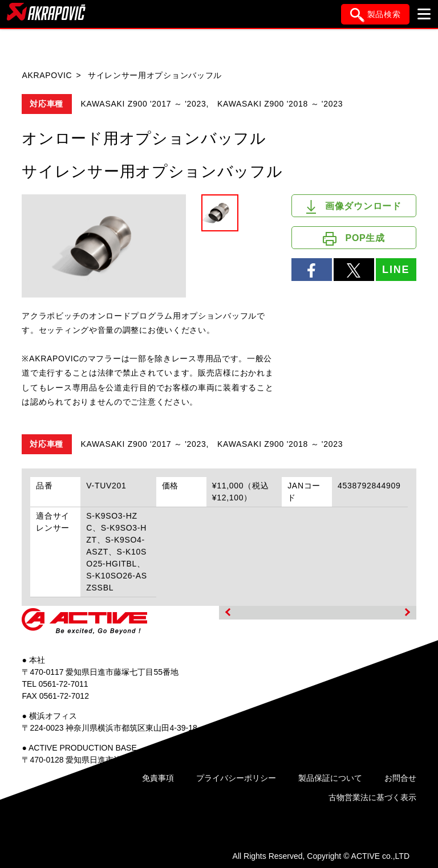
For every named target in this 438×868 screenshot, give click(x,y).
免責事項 (158, 778)
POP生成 (354, 239)
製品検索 (376, 15)
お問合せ (400, 778)
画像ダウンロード (354, 207)
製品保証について (330, 778)
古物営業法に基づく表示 (372, 797)
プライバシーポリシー (236, 778)
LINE (396, 270)
